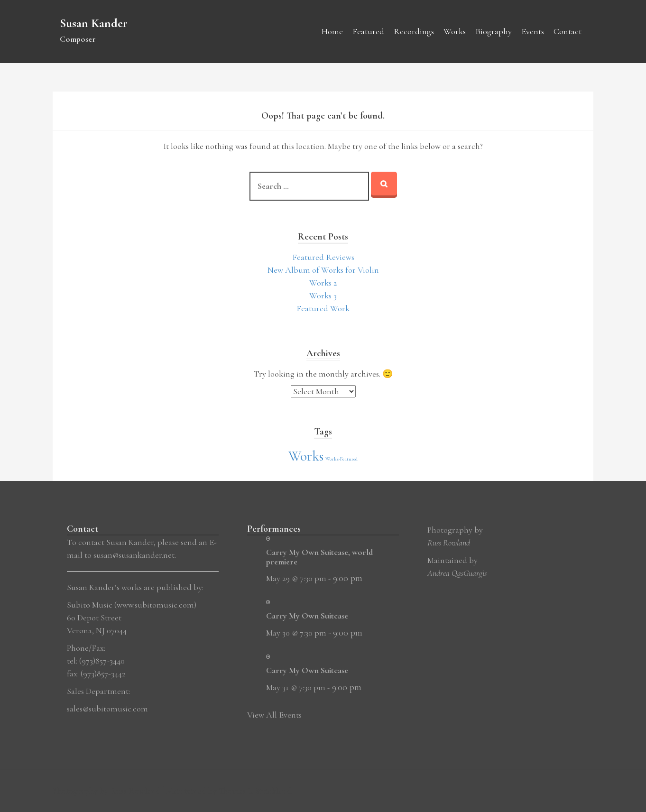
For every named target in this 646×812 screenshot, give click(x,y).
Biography (494, 31)
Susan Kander (94, 23)
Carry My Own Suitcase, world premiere (319, 557)
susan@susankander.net (134, 555)
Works (455, 31)
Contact (568, 31)
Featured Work (323, 308)
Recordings (414, 31)
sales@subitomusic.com (107, 709)
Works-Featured (341, 459)
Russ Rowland (449, 543)
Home (332, 31)
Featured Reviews (323, 257)
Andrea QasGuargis (457, 573)
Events (533, 31)
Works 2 (323, 283)
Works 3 (323, 295)
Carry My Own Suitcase (307, 616)
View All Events (274, 715)
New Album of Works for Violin (323, 270)
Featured (368, 31)
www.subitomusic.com (155, 605)
